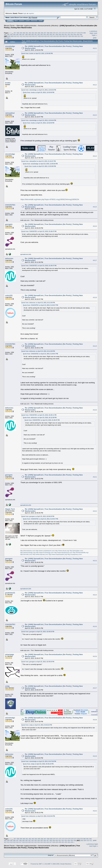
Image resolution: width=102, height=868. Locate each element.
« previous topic (93, 32)
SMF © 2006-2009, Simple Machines (59, 864)
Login (28, 21)
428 (70, 36)
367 (45, 33)
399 (60, 35)
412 (21, 36)
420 (45, 36)
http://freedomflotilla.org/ (81, 552)
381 (5, 35)
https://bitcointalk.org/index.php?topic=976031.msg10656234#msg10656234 (50, 199)
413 (24, 36)
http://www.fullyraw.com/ (40, 554)
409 (12, 36)
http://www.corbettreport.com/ (45, 551)
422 (52, 36)
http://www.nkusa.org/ (62, 551)
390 (33, 35)
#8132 (95, 511)
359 (21, 33)
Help (16, 21)
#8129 (95, 346)
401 (66, 35)
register (31, 13)
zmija (7, 686)
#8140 (95, 811)
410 (15, 36)
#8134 (95, 595)
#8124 (95, 156)
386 (20, 35)
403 (72, 35)
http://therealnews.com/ (28, 551)
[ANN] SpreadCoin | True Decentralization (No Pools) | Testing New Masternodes (42, 847)
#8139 (95, 756)
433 (5, 38)
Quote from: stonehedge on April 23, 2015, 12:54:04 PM (39, 90)
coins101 (9, 295)
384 (14, 35)
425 (61, 36)
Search (22, 21)
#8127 (95, 260)
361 (27, 33)
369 (51, 33)
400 (63, 35)
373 (63, 33)
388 (26, 35)
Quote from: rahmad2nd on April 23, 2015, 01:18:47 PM (39, 161)
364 (36, 33)
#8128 (95, 297)
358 (18, 33)
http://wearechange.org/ (28, 552)
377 (75, 33)
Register (34, 21)
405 (78, 35)
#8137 (95, 688)
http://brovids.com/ (26, 554)
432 (82, 36)
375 (69, 33)
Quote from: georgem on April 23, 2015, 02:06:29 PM (38, 516)
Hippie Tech (10, 509)
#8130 (95, 410)
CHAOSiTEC (10, 205)
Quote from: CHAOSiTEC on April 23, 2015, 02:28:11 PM (39, 415)
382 (8, 35)
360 (24, 33)
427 (67, 36)
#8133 (95, 561)
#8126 (95, 226)
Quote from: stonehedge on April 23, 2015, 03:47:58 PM (39, 761)
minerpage (10, 654)
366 (42, 33)
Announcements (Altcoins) (48, 26)
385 (17, 35)
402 (69, 35)
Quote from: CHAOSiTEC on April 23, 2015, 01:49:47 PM (39, 231)
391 (36, 35)
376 (72, 33)
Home (10, 21)
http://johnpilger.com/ (76, 551)
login (25, 13)
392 (39, 35)
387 (24, 35)
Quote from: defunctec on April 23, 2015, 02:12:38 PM (38, 303)
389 (29, 35)
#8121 (95, 48)
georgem (9, 224)
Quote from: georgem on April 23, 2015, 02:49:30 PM (38, 632)
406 (81, 35)
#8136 (95, 657)
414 (27, 36)
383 (11, 35)
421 (48, 36)
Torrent (35, 17)
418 (39, 36)
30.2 (30, 17)
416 (33, 36)
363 (33, 33)
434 (8, 38)
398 (57, 35)
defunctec (9, 258)
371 (57, 33)
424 (58, 36)
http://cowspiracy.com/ (75, 554)
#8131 (95, 477)
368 (48, 33)
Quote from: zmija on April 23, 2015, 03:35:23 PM (37, 725)
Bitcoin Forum (9, 26)
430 (76, 36)
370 (54, 33)
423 (55, 36)
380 (84, 33)
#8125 (95, 207)
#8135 (95, 626)
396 (51, 35)
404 (75, 35)
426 (64, 36)
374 (66, 33)
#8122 (95, 85)
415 (30, 36)
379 (81, 33)
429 (73, 36)
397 (54, 35)
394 (45, 35)
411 (18, 36)
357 (15, 33)
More (41, 21)
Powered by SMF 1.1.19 (39, 864)
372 (60, 33)
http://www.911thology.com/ (45, 552)
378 (78, 33)
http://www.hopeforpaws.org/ (58, 554)
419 (42, 36)
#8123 (95, 115)
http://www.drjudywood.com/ (63, 552)
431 (79, 36)
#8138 (95, 720)
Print (95, 38)
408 (9, 36)
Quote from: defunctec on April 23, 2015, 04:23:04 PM (38, 816)
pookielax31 (10, 593)
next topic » (95, 34)
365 (39, 33)
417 (36, 36)
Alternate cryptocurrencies (26, 26)
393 (42, 35)
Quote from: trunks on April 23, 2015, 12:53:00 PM (37, 53)
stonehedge (10, 46)
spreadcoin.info (26, 254)
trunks (8, 83)
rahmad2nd (10, 113)
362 (30, 33)
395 (48, 35)
